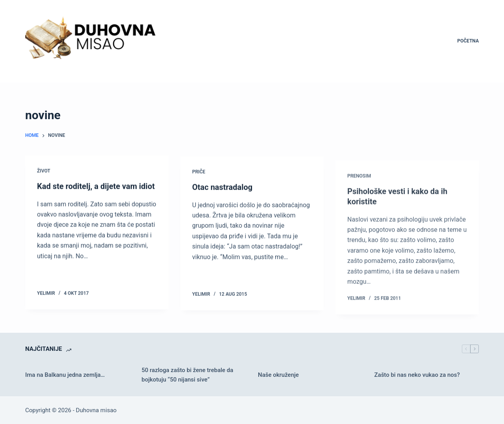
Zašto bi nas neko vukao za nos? (417, 375)
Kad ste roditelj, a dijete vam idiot (96, 186)
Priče (199, 173)
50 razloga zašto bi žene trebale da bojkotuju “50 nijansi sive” (188, 375)
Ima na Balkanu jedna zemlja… (65, 375)
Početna (468, 41)
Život (44, 171)
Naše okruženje (278, 375)
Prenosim (359, 182)
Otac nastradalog (222, 188)
